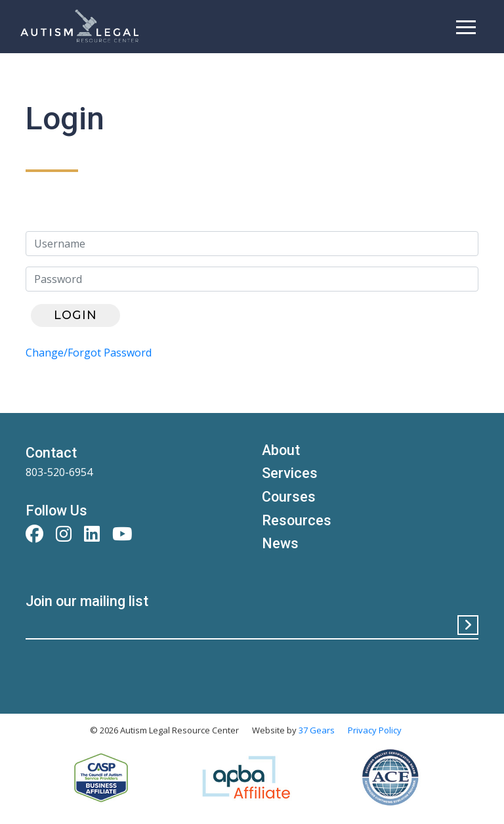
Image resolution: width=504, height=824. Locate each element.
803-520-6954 (59, 472)
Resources (297, 520)
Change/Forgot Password (89, 353)
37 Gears (317, 730)
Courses (289, 497)
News (280, 543)
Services (290, 473)
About (281, 450)
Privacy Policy (375, 730)
